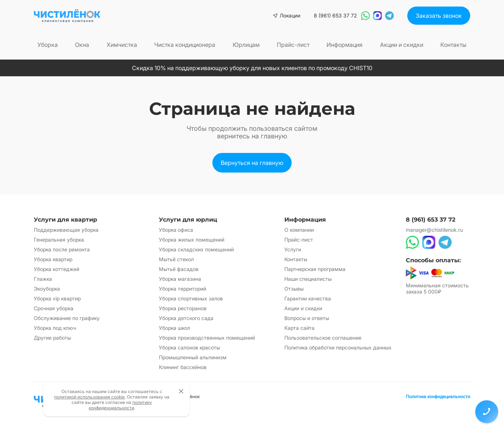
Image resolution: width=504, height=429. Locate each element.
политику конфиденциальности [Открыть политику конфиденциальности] (121, 405)
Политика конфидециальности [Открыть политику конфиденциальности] (438, 396)
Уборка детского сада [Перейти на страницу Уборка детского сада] (186, 318)
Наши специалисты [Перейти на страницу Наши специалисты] (308, 279)
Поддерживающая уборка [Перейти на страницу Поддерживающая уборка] (66, 230)
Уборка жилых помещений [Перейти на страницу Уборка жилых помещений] (192, 240)
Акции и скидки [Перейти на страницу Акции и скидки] (402, 45)
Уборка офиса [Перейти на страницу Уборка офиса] (176, 230)
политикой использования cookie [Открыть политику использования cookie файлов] (89, 397)
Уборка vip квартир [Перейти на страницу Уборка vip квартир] (57, 298)
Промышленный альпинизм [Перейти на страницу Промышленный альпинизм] (193, 357)
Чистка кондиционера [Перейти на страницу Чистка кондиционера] (185, 45)
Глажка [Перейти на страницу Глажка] (43, 279)
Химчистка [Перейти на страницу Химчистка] (122, 45)
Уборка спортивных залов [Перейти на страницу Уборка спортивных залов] (191, 298)
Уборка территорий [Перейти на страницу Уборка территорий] (183, 289)
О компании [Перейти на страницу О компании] (299, 230)
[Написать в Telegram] (389, 16)
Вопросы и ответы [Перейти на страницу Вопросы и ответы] (307, 318)
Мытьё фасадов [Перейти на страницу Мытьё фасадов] (179, 269)
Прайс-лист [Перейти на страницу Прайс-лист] (293, 45)
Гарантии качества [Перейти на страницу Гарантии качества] (308, 298)
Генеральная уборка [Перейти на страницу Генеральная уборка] (59, 240)
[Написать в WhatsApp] (365, 16)
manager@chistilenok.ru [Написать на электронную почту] (434, 230)
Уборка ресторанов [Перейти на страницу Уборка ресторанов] (183, 308)
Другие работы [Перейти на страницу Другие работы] (52, 338)
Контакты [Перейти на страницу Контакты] (453, 45)
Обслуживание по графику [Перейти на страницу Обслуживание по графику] (67, 318)
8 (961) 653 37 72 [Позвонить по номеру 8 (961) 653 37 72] (335, 15)
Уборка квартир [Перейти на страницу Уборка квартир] (53, 259)
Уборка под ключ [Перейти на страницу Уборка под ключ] (55, 328)
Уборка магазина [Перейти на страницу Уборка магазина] (180, 279)
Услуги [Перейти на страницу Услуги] (293, 249)
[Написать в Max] (377, 16)
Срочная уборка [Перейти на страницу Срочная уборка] (54, 308)
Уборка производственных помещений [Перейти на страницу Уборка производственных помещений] (207, 338)
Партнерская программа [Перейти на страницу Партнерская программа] (315, 269)
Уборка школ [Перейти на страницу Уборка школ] (175, 328)
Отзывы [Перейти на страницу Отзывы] (294, 289)
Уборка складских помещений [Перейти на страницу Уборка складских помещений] (196, 249)
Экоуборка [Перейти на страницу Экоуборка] (47, 289)
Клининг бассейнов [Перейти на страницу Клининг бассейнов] (183, 367)
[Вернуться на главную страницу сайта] (67, 16)
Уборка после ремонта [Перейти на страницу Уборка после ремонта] (62, 249)
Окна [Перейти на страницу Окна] (82, 45)
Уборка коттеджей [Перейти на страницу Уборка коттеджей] (57, 269)
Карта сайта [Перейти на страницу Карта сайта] (299, 328)
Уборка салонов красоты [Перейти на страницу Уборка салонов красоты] (189, 347)
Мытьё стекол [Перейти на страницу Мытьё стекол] (176, 259)
